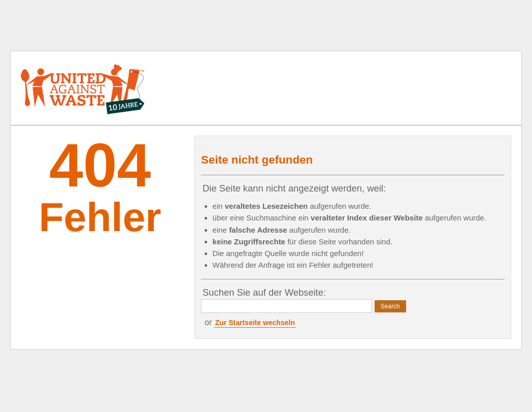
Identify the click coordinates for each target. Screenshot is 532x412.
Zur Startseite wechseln (255, 323)
